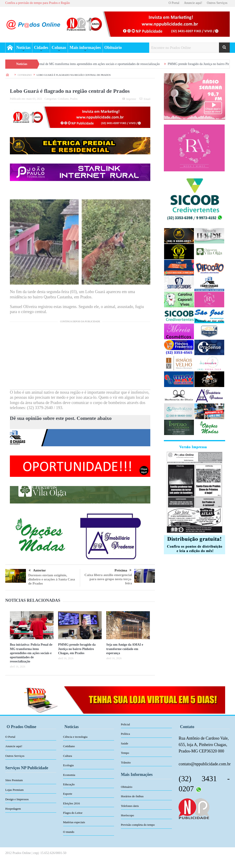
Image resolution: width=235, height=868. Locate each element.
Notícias (23, 48)
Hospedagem (13, 809)
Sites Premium (14, 780)
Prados (74, 99)
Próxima (123, 570)
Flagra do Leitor (73, 813)
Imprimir (129, 99)
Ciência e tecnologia (75, 737)
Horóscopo (127, 815)
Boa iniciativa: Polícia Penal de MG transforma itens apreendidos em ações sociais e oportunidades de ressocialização (91, 64)
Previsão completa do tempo (138, 825)
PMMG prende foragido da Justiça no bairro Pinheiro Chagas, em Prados (77, 649)
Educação (69, 784)
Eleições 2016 (71, 803)
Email (145, 99)
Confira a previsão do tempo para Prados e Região (38, 3)
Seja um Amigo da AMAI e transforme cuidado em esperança (125, 649)
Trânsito (126, 762)
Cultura (68, 756)
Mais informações (85, 48)
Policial (126, 724)
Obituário (113, 48)
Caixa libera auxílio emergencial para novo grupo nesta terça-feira (108, 579)
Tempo (125, 753)
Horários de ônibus (132, 796)
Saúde (125, 743)
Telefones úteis (130, 806)
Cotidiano (63, 99)
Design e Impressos (17, 799)
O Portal (174, 3)
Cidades (41, 48)
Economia (69, 775)
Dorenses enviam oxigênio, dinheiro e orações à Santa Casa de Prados (52, 579)
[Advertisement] (80, 357)
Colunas (59, 48)
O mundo (69, 832)
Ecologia (68, 765)
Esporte (68, 794)
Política (126, 734)
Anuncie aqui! (193, 3)
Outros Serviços (217, 3)
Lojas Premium (14, 790)
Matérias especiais (74, 822)
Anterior (37, 571)
